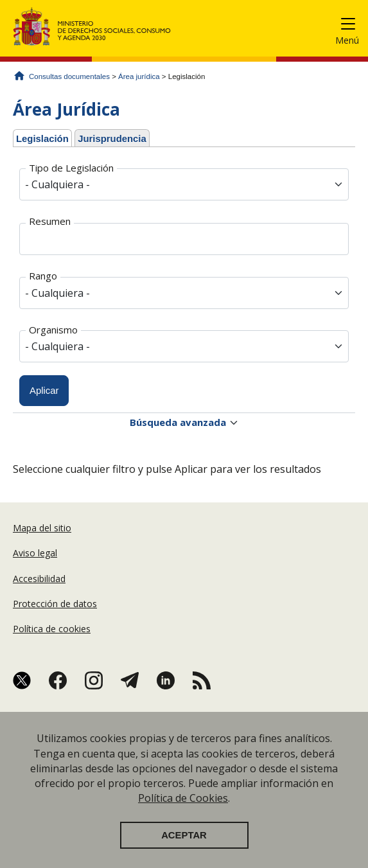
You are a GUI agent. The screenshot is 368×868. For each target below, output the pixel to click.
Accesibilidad (39, 579)
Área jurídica (139, 76)
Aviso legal (35, 553)
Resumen (50, 221)
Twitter (22, 680)
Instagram (94, 680)
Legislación (44, 137)
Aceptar (184, 845)
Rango (43, 276)
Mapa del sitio (42, 528)
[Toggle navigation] (353, 26)
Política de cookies (52, 629)
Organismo (53, 330)
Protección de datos (55, 604)
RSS (202, 680)
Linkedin (166, 680)
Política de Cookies (183, 808)
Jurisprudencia (112, 139)
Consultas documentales (69, 76)
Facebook (58, 680)
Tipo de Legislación (71, 168)
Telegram (130, 680)
